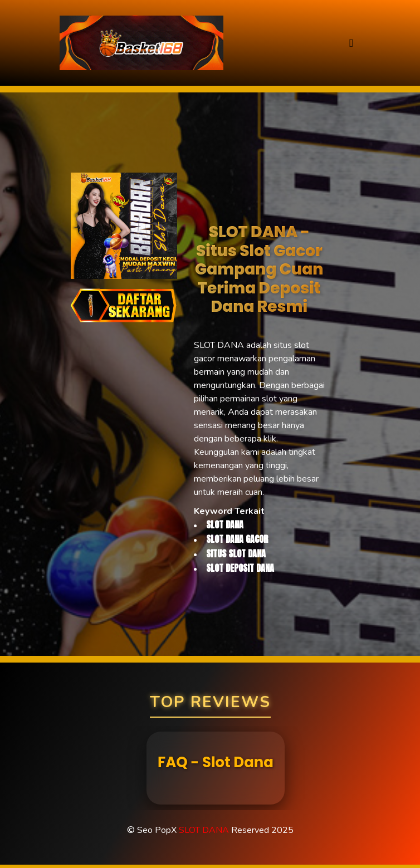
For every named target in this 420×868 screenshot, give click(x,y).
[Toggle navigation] (351, 43)
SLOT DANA (204, 830)
